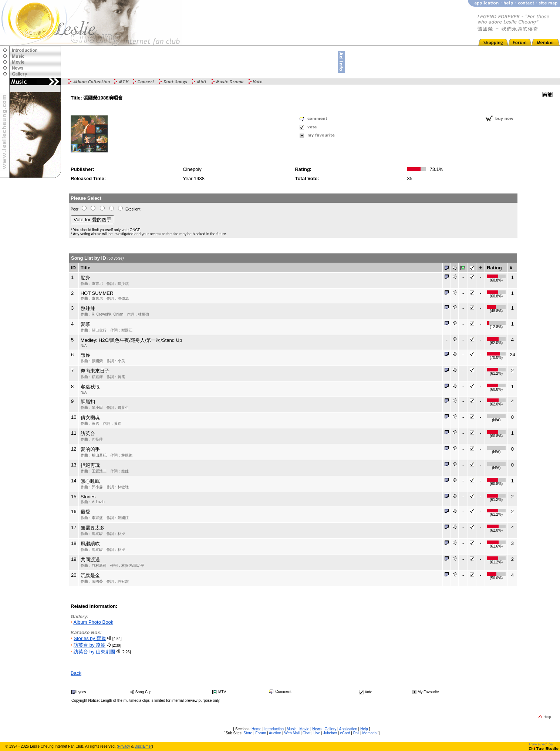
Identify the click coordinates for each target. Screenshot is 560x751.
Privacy (124, 746)
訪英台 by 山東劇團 (94, 652)
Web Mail (292, 733)
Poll (356, 733)
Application (348, 729)
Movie (305, 729)
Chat (306, 733)
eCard (345, 733)
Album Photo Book (93, 622)
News (317, 729)
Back (76, 673)
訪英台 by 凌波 (90, 645)
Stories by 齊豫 (90, 638)
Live (317, 733)
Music (291, 729)
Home (257, 729)
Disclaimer (143, 746)
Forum (261, 733)
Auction (275, 733)
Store (248, 733)
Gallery (331, 729)
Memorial (370, 733)
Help (364, 729)
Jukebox (330, 733)
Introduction (274, 729)
